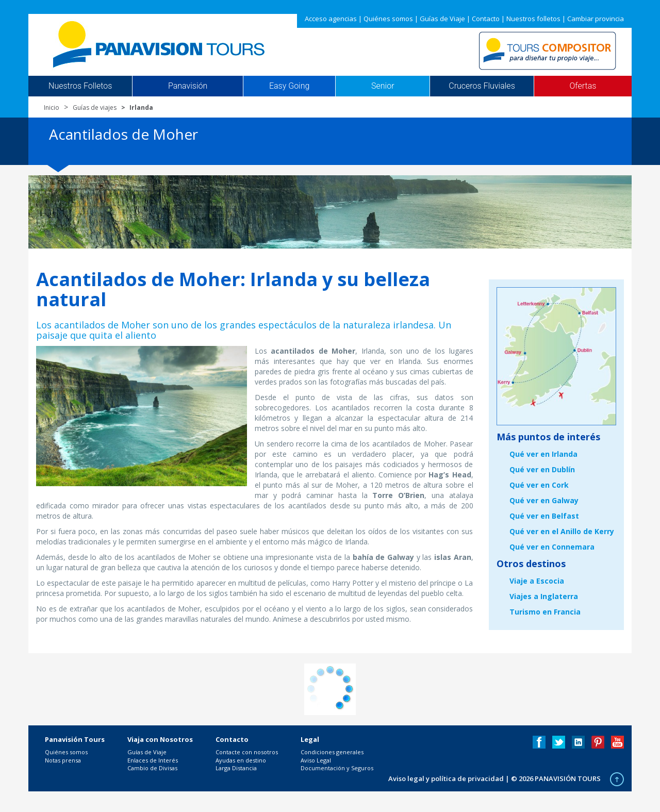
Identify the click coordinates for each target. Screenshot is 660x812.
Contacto (486, 19)
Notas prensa (63, 760)
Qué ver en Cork (539, 485)
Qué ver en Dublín (542, 469)
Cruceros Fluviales (482, 86)
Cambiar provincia (596, 19)
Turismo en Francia (545, 612)
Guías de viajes (95, 107)
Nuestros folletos (533, 19)
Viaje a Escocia (537, 581)
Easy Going (289, 86)
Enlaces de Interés (153, 760)
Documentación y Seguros (337, 768)
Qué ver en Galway (544, 500)
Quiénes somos (388, 19)
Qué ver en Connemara (552, 547)
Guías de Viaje (442, 19)
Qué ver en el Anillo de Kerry (562, 531)
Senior (383, 86)
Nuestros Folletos (80, 86)
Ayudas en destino (241, 760)
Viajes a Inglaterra (544, 596)
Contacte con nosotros (247, 752)
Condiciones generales (332, 752)
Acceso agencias (331, 19)
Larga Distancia (236, 768)
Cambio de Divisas (152, 768)
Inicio (52, 107)
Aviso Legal (316, 760)
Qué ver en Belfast (544, 516)
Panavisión (188, 86)
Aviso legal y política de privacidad (446, 778)
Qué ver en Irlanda (543, 454)
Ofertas (583, 86)
